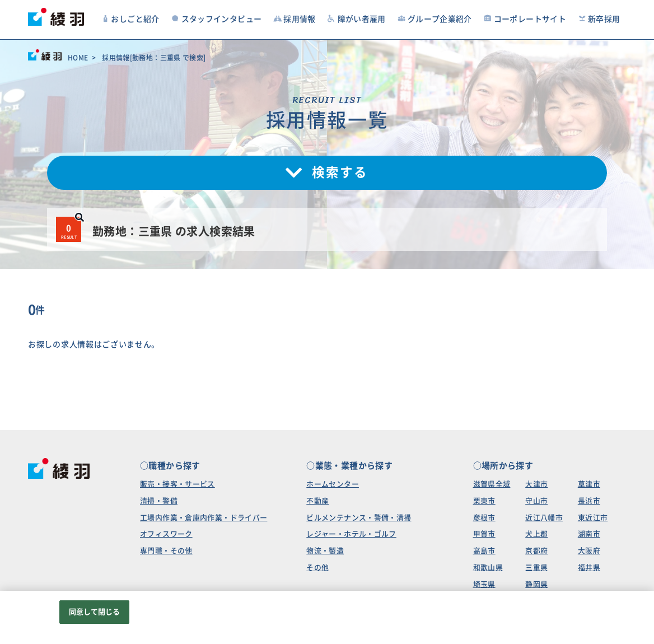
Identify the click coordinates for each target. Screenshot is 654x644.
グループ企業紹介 (434, 19)
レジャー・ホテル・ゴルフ (351, 534)
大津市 (536, 484)
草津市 (589, 484)
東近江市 (593, 518)
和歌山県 (488, 568)
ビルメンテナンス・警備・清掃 (359, 518)
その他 (317, 568)
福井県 (589, 568)
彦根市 (484, 518)
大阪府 (589, 551)
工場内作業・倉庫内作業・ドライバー (204, 518)
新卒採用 (599, 19)
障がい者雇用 (356, 19)
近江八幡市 (544, 518)
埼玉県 (484, 584)
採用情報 (295, 19)
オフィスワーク (166, 534)
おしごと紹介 (130, 19)
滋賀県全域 (492, 484)
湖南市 (589, 534)
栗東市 (484, 501)
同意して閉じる (95, 612)
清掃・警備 (159, 501)
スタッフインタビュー (216, 19)
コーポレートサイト (525, 19)
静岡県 (536, 584)
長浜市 (589, 501)
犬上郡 (536, 534)
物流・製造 (325, 551)
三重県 (536, 568)
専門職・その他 (166, 551)
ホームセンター (333, 484)
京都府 (536, 551)
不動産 (317, 501)
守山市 (536, 501)
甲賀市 (484, 534)
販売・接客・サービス (177, 484)
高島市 (484, 551)
